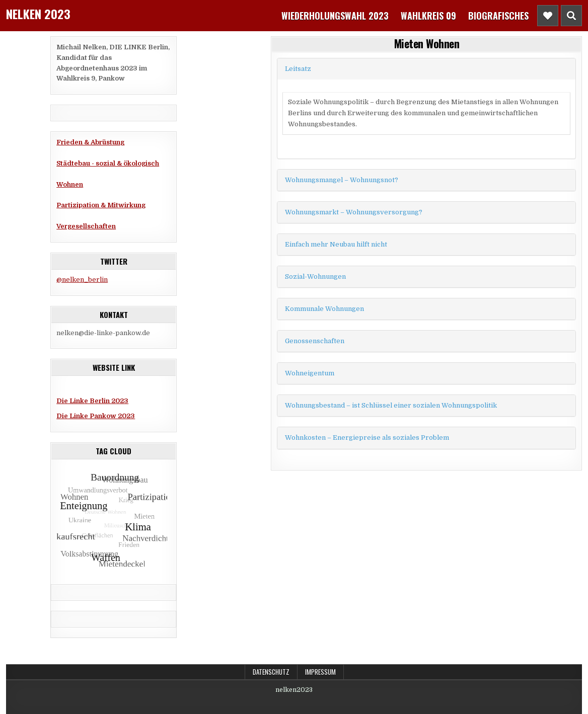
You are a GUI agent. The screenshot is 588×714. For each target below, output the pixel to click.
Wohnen (70, 184)
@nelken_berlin (82, 280)
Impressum (320, 672)
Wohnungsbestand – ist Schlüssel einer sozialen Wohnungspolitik (391, 405)
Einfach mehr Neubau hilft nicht (336, 244)
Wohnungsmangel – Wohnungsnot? (342, 180)
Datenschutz (271, 672)
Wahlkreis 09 (428, 16)
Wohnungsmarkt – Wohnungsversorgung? (354, 212)
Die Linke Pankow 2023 (96, 416)
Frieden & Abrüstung (90, 142)
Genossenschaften (315, 341)
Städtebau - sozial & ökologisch (108, 163)
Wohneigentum (310, 373)
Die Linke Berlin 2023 (92, 401)
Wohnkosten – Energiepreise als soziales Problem (367, 438)
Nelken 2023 (38, 14)
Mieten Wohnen (427, 43)
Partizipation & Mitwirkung (101, 205)
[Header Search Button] (571, 16)
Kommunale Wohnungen (324, 309)
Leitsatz (298, 69)
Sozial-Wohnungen (315, 276)
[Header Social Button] (548, 16)
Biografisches (498, 16)
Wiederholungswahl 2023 (335, 16)
